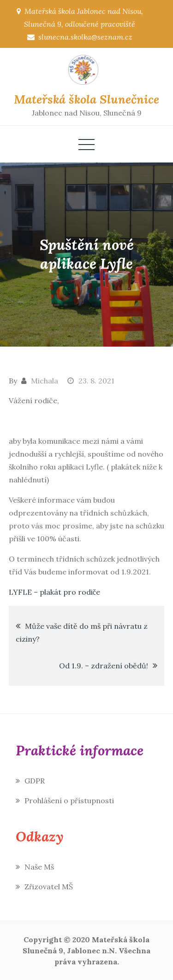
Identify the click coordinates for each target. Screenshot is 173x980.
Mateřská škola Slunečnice (86, 99)
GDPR (35, 781)
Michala (45, 381)
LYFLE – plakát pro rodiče (54, 592)
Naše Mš (39, 867)
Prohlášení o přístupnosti (69, 800)
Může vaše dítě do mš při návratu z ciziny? (82, 632)
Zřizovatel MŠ (49, 887)
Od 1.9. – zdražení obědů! (104, 666)
